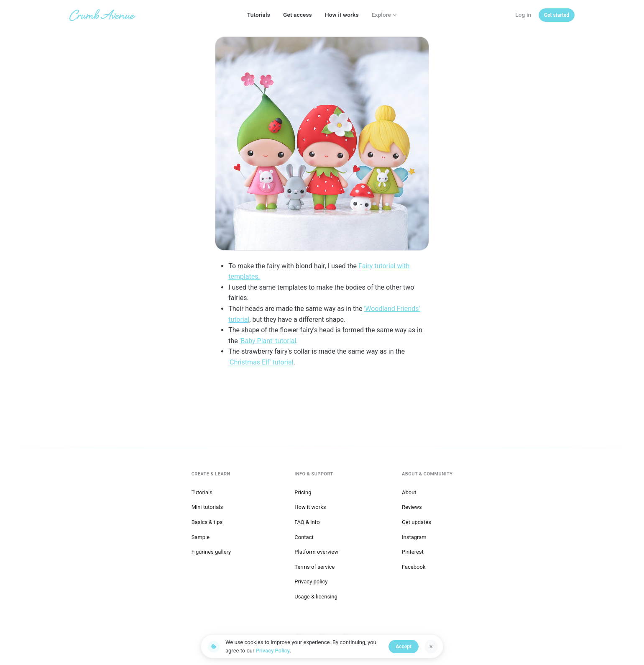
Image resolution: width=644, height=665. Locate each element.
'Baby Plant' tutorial (268, 341)
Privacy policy (311, 582)
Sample (201, 537)
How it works (342, 15)
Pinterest (413, 552)
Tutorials (259, 15)
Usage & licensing (316, 597)
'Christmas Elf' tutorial (261, 362)
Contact (304, 537)
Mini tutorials (207, 507)
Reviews (412, 507)
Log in (523, 15)
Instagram (414, 537)
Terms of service (314, 567)
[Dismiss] (431, 647)
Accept (404, 647)
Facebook (414, 567)
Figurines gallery (211, 552)
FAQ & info (307, 522)
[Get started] (557, 15)
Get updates (417, 522)
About (409, 492)
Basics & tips (207, 522)
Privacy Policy (273, 651)
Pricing (303, 492)
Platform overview (316, 552)
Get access (298, 15)
